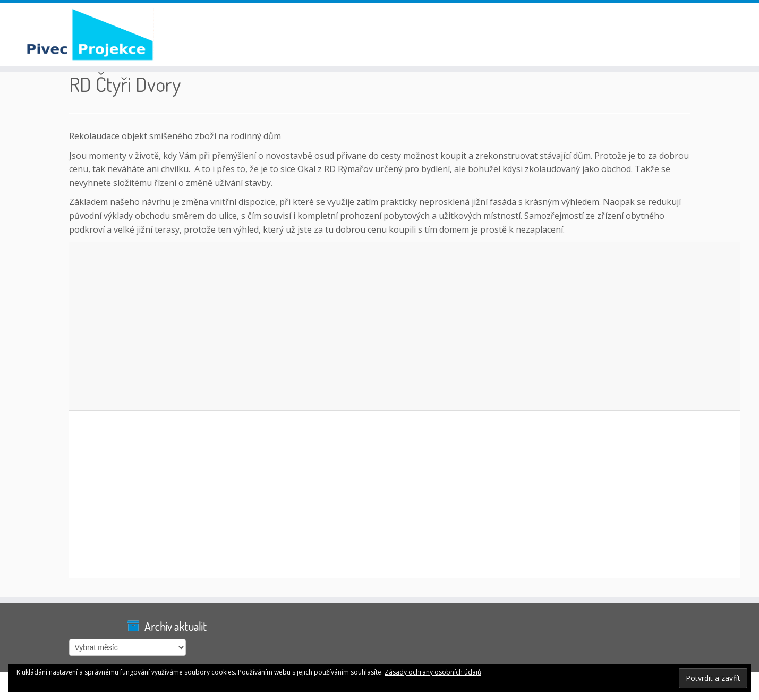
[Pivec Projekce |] (88, 35)
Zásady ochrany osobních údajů (433, 672)
